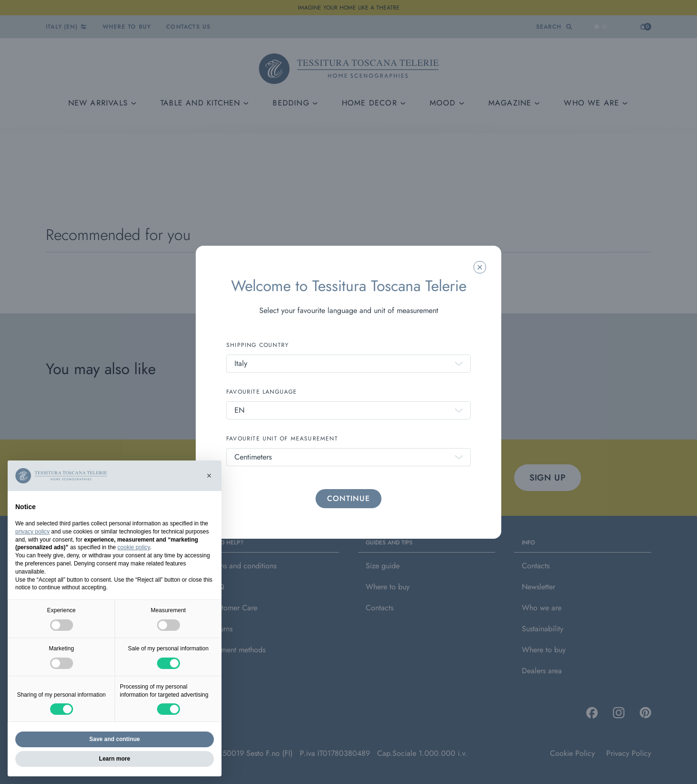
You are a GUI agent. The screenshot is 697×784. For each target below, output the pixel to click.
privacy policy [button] (32, 532)
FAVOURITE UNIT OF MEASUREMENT (282, 439)
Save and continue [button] (115, 739)
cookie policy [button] (134, 547)
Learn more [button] (114, 759)
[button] (209, 476)
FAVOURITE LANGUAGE (262, 392)
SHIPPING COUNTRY (258, 345)
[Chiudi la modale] (480, 267)
